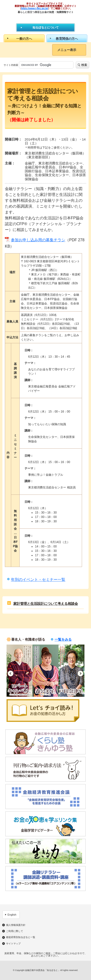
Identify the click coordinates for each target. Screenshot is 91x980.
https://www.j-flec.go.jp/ (35, 8)
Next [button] (80, 673)
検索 (84, 65)
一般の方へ (24, 39)
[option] (20, 671)
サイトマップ (13, 944)
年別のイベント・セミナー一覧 (38, 580)
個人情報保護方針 (16, 925)
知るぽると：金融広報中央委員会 (45, 18)
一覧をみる (63, 639)
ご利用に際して (15, 931)
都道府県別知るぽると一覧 (21, 937)
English (12, 915)
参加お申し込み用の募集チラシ (38, 240)
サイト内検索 (11, 65)
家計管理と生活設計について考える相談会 (46, 604)
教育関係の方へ (67, 39)
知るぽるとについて (46, 28)
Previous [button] (11, 673)
